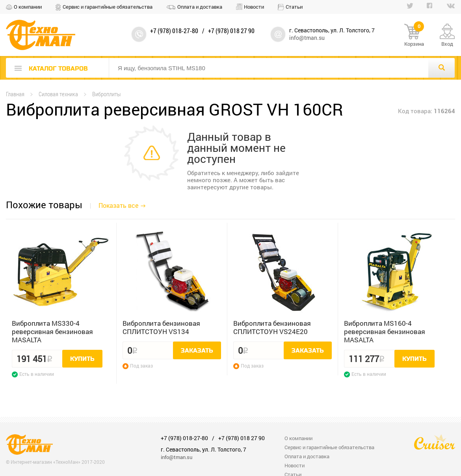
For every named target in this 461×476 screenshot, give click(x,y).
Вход (447, 44)
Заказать (197, 351)
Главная (15, 94)
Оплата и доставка (200, 7)
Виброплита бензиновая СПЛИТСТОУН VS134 (161, 327)
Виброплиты (107, 94)
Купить (82, 359)
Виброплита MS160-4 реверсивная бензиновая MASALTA (385, 331)
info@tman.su (307, 38)
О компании (28, 7)
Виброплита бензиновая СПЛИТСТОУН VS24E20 (272, 327)
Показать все (118, 205)
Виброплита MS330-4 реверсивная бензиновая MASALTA (52, 331)
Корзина (414, 35)
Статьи (294, 7)
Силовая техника (58, 94)
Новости (254, 7)
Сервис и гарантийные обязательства (108, 7)
